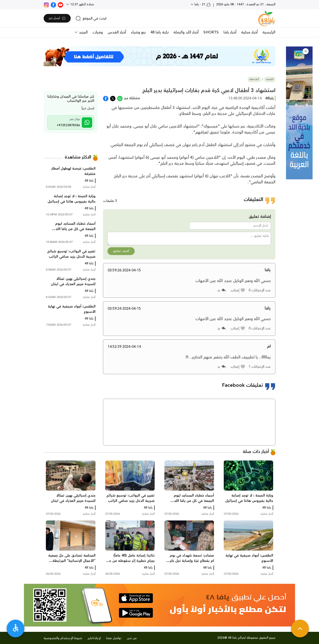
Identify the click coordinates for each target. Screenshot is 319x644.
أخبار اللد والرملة (186, 32)
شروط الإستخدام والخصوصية (63, 638)
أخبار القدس (117, 32)
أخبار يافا (230, 32)
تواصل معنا (114, 638)
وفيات (98, 32)
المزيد (83, 32)
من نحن (132, 638)
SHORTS (211, 32)
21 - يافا (202, 4)
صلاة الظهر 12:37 (82, 4)
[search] (91, 18)
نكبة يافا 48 (159, 32)
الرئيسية (269, 32)
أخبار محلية (249, 32)
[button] (306, 51)
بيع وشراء (138, 32)
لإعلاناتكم (94, 638)
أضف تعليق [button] (121, 251)
